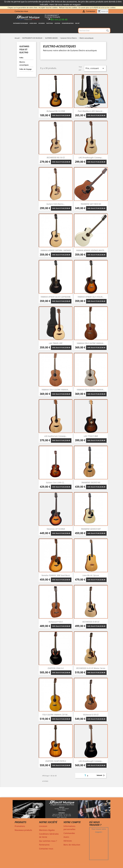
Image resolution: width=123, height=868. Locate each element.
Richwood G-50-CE (91, 715)
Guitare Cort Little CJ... (56, 482)
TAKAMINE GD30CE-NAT (91, 529)
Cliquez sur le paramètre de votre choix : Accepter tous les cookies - (33, 8)
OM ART (77, 23)
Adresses (68, 841)
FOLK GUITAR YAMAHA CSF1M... (56, 715)
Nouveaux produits (23, 830)
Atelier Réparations (68, 23)
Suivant (101, 775)
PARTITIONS (50, 23)
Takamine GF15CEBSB (56, 529)
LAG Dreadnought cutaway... (91, 157)
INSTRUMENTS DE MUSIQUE (21, 23)
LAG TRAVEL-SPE (56, 343)
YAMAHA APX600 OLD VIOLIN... (91, 297)
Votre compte (72, 822)
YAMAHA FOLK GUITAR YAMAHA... (91, 343)
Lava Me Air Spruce (91, 575)
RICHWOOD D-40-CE (91, 622)
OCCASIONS (42, 23)
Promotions (20, 826)
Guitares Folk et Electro (24, 49)
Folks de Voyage (26, 69)
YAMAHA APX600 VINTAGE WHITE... (91, 250)
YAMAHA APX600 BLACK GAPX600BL (56, 297)
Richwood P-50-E (56, 622)
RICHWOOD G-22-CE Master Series (91, 668)
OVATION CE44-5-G (56, 668)
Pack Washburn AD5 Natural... (91, 111)
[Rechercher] (94, 30)
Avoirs (66, 837)
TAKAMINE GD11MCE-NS (91, 204)
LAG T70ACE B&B (91, 436)
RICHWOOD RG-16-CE (56, 157)
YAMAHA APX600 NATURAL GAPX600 (56, 250)
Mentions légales (47, 830)
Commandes (69, 833)
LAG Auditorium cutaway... (56, 436)
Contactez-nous (21, 11)
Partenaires (44, 845)
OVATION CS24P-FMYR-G (56, 761)
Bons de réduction (72, 845)
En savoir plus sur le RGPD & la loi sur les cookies (97, 8)
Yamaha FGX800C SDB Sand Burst (56, 575)
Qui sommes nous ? (48, 841)
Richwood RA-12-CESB (56, 111)
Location (57, 23)
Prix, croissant (95, 68)
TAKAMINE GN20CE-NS (91, 482)
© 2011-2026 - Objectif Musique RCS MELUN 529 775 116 (62, 864)
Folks (21, 58)
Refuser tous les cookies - (69, 8)
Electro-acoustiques (24, 63)
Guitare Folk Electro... (56, 204)
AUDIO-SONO (33, 23)
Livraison (43, 826)
